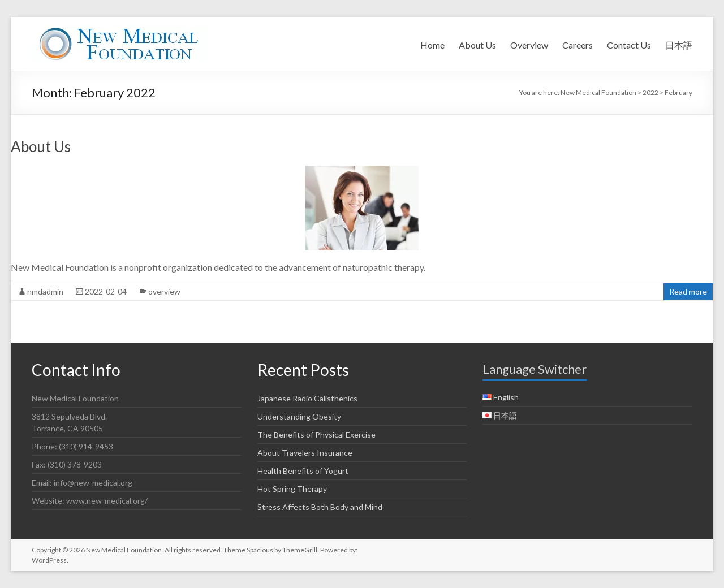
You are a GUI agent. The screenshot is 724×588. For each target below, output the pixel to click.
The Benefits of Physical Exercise (316, 434)
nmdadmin (45, 291)
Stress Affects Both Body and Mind (320, 507)
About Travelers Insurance (305, 453)
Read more (688, 291)
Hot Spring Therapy (292, 489)
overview (164, 291)
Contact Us (629, 45)
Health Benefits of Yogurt (303, 471)
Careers (578, 45)
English (506, 397)
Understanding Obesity (299, 416)
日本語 (679, 45)
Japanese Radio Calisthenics (307, 398)
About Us (477, 45)
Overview (529, 45)
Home (432, 45)
